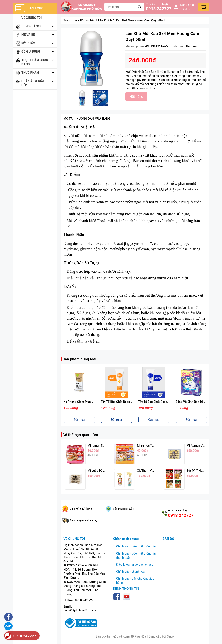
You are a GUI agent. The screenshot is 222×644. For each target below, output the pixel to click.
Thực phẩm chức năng (35, 62)
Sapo (170, 636)
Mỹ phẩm (28, 43)
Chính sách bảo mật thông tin (136, 546)
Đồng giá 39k (32, 26)
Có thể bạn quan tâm (80, 435)
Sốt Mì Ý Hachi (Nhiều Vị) (204, 471)
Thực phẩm (30, 73)
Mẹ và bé (28, 35)
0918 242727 (159, 9)
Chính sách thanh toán (131, 572)
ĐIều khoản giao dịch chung (135, 565)
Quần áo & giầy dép (33, 83)
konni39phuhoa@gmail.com (82, 610)
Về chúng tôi (32, 18)
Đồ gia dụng (31, 51)
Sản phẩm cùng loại (79, 359)
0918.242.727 (84, 600)
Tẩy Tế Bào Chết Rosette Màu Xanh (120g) (166, 402)
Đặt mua (79, 420)
